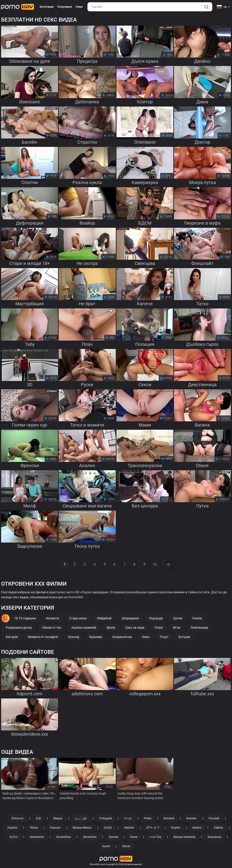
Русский (214, 818)
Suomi (106, 846)
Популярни (65, 7)
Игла (177, 628)
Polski (148, 818)
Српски (113, 837)
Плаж (159, 628)
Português (106, 818)
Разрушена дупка (19, 628)
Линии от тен (52, 628)
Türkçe (34, 828)
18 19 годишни (25, 618)
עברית (128, 818)
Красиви (96, 637)
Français (55, 828)
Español (12, 828)
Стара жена (78, 618)
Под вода (156, 618)
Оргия (178, 618)
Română (169, 818)
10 (155, 564)
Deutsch (129, 828)
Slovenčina (90, 837)
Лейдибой (104, 618)
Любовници (199, 628)
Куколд (74, 637)
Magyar (58, 818)
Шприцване (130, 618)
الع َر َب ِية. (81, 818)
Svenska (191, 818)
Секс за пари (135, 628)
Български (215, 837)
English (176, 828)
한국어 (14, 837)
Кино (146, 637)
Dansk (126, 846)
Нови (79, 7)
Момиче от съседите (43, 637)
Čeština (219, 828)
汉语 (38, 818)
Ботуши (184, 637)
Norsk (134, 837)
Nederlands (37, 837)
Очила (197, 618)
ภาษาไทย (156, 837)
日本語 (108, 828)
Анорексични (122, 637)
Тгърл (164, 637)
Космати (52, 618)
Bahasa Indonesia (185, 837)
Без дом (12, 637)
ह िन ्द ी (153, 828)
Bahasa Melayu (82, 828)
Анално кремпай (84, 628)
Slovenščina (64, 837)
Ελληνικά (17, 818)
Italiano (197, 828)
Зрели (111, 628)
